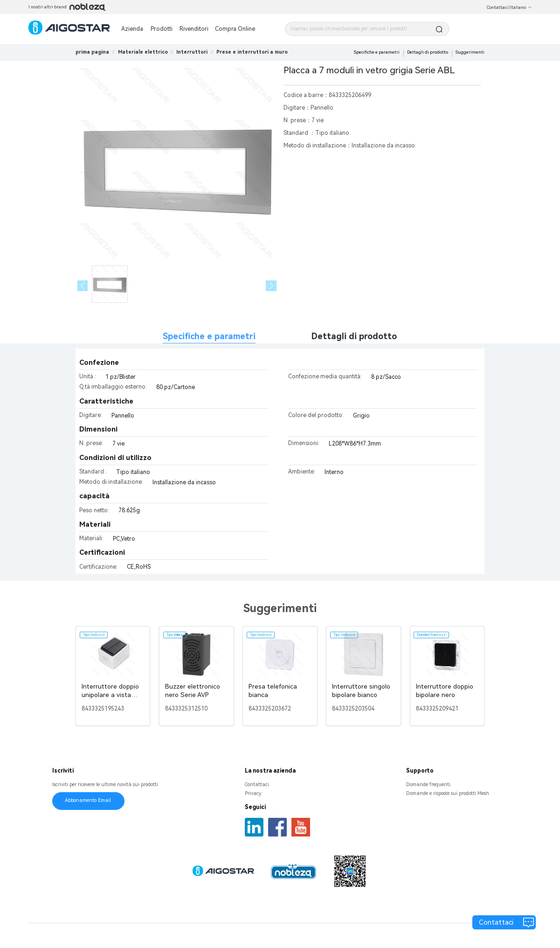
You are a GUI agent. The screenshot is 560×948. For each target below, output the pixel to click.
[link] (143, 52)
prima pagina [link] (92, 52)
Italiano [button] (521, 7)
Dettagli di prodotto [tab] (354, 336)
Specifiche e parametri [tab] (209, 336)
